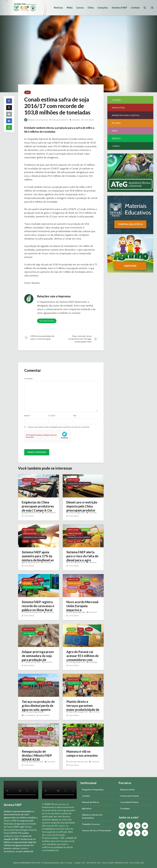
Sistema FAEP (119, 8)
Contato (135, 8)
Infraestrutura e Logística (79, 484)
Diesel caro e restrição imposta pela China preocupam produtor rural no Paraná (82, 508)
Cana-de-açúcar (30, 534)
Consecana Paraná (129, 796)
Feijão (80, 733)
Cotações (103, 8)
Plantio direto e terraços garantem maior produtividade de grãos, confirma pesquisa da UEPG (83, 710)
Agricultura (29, 480)
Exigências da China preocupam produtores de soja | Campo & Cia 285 (38, 508)
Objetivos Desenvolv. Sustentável (92, 816)
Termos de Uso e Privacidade (96, 830)
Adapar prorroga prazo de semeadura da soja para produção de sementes (38, 658)
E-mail (52, 416)
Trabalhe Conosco (91, 824)
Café (87, 583)
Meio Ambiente (29, 633)
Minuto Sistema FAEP (31, 737)
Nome (27, 416)
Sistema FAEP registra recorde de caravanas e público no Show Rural (38, 606)
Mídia (70, 8)
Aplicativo (87, 808)
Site (75, 416)
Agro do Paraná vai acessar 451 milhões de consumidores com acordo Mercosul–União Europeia (83, 660)
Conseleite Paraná (129, 802)
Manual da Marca (90, 802)
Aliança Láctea (127, 790)
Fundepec (125, 808)
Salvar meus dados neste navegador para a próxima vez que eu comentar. (59, 427)
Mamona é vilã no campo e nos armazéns (82, 753)
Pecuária (27, 583)
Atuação (41, 530)
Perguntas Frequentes (93, 790)
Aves (95, 580)
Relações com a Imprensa (36, 120)
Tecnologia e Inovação (33, 587)
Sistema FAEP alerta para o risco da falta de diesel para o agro (82, 556)
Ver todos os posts (47, 321)
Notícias (58, 8)
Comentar (76, 120)
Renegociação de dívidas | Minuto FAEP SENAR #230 (37, 755)
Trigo (26, 687)
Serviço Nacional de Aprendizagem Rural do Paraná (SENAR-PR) (20, 830)
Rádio (26, 484)
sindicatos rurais (11, 836)
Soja (28, 92)
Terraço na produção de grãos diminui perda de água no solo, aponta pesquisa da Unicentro (38, 708)
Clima (91, 8)
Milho (26, 541)
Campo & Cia (42, 480)
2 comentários (50, 513)
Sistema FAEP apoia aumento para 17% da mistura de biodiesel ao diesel (38, 558)
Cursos (80, 8)
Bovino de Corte (75, 583)
